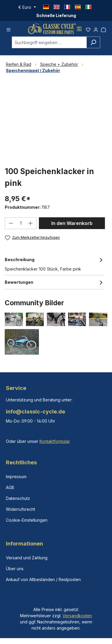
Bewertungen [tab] (55, 282)
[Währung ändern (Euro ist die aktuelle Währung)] (27, 7)
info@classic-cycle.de (36, 412)
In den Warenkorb (72, 223)
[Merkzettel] (88, 29)
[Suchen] (93, 42)
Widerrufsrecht (20, 509)
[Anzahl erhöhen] (31, 223)
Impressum (16, 477)
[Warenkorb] (103, 29)
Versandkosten (77, 616)
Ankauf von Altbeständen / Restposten (43, 579)
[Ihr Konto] (96, 29)
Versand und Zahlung (27, 558)
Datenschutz (18, 498)
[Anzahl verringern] (11, 223)
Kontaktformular (55, 441)
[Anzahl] (21, 223)
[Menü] (9, 29)
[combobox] (49, 42)
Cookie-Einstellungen (27, 520)
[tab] (55, 264)
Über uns (15, 569)
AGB (10, 487)
